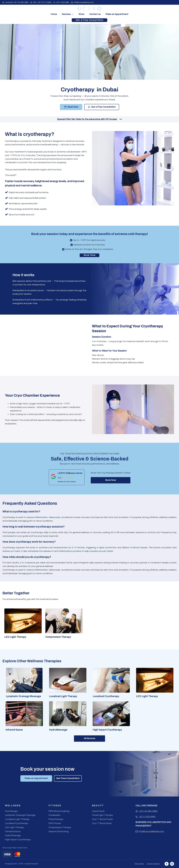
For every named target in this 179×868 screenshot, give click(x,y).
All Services (89, 738)
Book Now (89, 255)
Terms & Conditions (153, 864)
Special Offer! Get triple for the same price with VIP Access (87, 119)
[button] (71, 107)
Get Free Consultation (68, 778)
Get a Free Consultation (89, 20)
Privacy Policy (139, 864)
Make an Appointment (117, 14)
